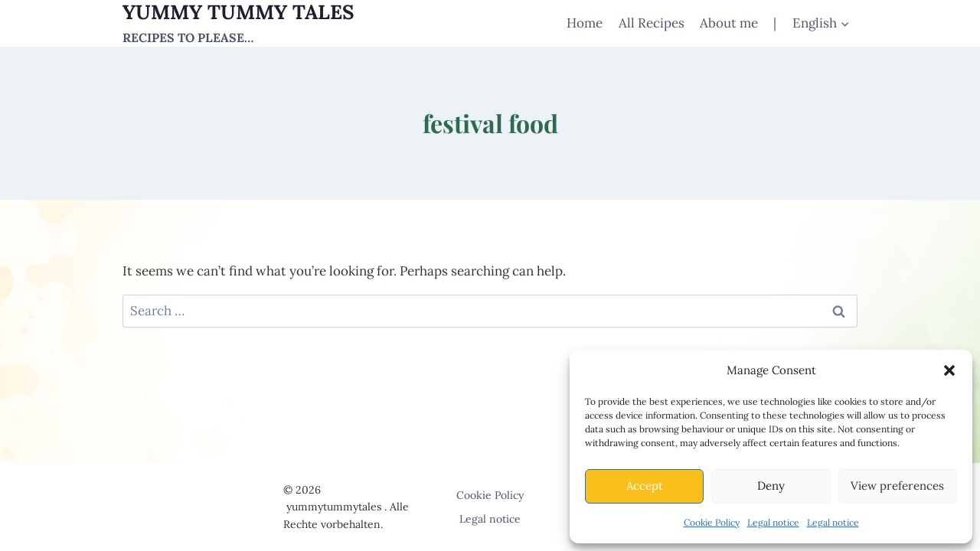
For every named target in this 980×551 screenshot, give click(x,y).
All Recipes (652, 23)
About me (729, 23)
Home (585, 23)
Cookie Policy (712, 522)
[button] (949, 370)
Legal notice (773, 522)
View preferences (897, 486)
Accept (645, 486)
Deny (771, 486)
